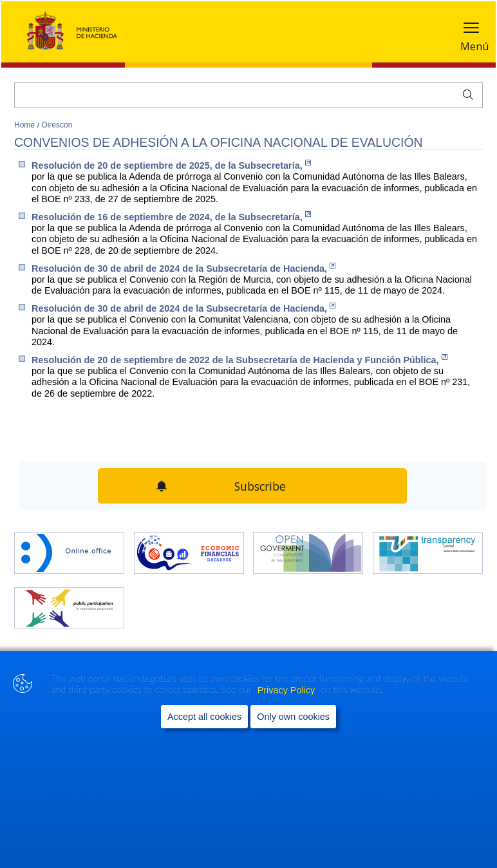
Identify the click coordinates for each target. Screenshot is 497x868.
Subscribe (260, 486)
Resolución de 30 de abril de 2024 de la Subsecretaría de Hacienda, (183, 268)
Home (25, 125)
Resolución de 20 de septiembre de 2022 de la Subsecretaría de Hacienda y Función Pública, (239, 360)
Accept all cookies (204, 717)
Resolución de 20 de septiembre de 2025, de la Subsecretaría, (171, 165)
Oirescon (57, 125)
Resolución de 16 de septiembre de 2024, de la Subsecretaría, (171, 217)
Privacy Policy (288, 690)
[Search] (248, 95)
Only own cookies (293, 717)
